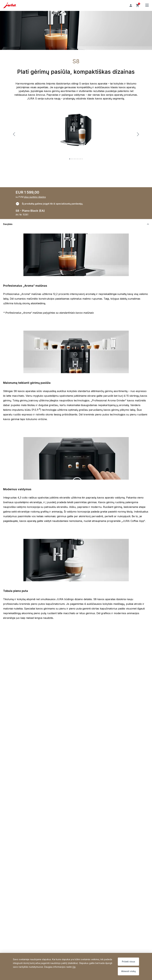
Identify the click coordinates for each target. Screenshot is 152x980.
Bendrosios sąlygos (23, 791)
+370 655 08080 (35, 748)
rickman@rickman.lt (87, 751)
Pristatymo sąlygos (23, 776)
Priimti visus (129, 962)
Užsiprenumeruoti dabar (94, 785)
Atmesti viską (128, 971)
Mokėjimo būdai (21, 781)
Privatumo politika (22, 796)
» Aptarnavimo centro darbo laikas (95, 758)
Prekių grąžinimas (22, 786)
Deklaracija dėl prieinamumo (27, 801)
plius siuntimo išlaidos (35, 197)
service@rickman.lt (23, 751)
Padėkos (17, 849)
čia (74, 967)
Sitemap (29, 849)
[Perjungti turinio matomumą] (76, 224)
